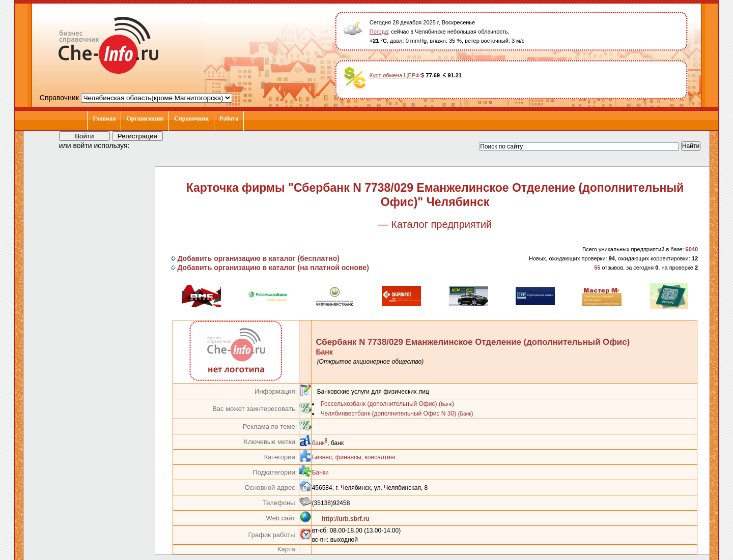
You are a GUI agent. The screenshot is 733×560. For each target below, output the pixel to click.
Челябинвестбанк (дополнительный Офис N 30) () (397, 414)
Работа (229, 119)
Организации (145, 119)
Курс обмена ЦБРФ (395, 75)
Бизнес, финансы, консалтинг (354, 457)
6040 (692, 249)
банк (318, 443)
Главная (104, 119)
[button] (147, 145)
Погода (379, 32)
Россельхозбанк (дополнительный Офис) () (387, 404)
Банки (320, 473)
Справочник (191, 119)
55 (597, 268)
